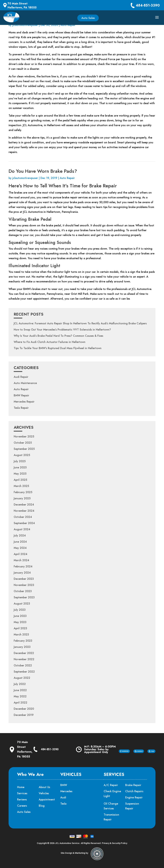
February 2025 (23, 492)
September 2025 (24, 449)
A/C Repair (111, 785)
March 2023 (21, 634)
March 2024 (21, 560)
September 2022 (24, 672)
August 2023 (22, 604)
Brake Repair (133, 785)
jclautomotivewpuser (25, 25)
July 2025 (20, 461)
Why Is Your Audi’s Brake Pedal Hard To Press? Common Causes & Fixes (58, 336)
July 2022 (20, 684)
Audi (63, 797)
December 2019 (24, 715)
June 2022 (20, 690)
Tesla (63, 804)
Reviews (22, 800)
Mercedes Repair (24, 402)
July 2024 (20, 535)
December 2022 (24, 653)
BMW (64, 785)
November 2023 (24, 585)
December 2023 (24, 579)
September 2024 (24, 523)
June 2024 (20, 542)
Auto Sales (88, 18)
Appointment (47, 800)
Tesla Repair (21, 408)
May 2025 (20, 474)
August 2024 (22, 529)
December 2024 (24, 505)
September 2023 (24, 597)
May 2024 (20, 548)
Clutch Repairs (134, 791)
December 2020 (24, 709)
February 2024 (23, 566)
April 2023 (20, 628)
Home (21, 787)
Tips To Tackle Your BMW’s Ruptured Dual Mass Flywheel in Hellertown (58, 348)
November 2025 (24, 436)
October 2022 (23, 665)
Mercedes (66, 791)
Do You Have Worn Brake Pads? (43, 171)
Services (22, 793)
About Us (44, 787)
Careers (22, 806)
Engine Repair (134, 797)
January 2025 (22, 498)
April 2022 (20, 703)
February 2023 (23, 641)
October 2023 (23, 591)
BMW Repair (21, 395)
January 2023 (22, 647)
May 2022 (20, 696)
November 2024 (24, 511)
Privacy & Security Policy (114, 843)
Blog (42, 806)
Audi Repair (21, 377)
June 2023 (20, 616)
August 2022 (22, 678)
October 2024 (23, 517)
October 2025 (23, 443)
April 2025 (20, 480)
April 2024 (20, 554)
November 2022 (24, 659)
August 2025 (22, 455)
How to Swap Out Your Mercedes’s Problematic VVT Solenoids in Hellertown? (62, 330)
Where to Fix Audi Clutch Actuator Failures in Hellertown (50, 342)
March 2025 (21, 486)
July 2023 (20, 610)
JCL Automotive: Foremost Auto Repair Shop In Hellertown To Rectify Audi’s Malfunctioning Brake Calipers (80, 323)
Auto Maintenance (25, 383)
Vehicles (44, 793)
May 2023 (20, 622)
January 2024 (22, 573)
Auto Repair (68, 25)
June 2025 (20, 467)
